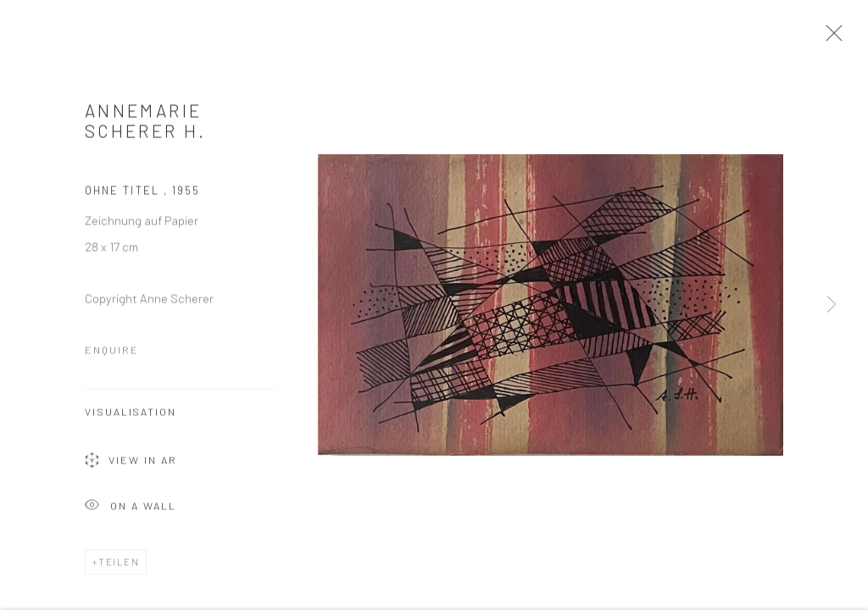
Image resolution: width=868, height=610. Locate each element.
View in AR (131, 465)
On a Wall (131, 510)
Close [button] (832, 38)
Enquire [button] (112, 352)
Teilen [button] (119, 565)
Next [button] (832, 305)
